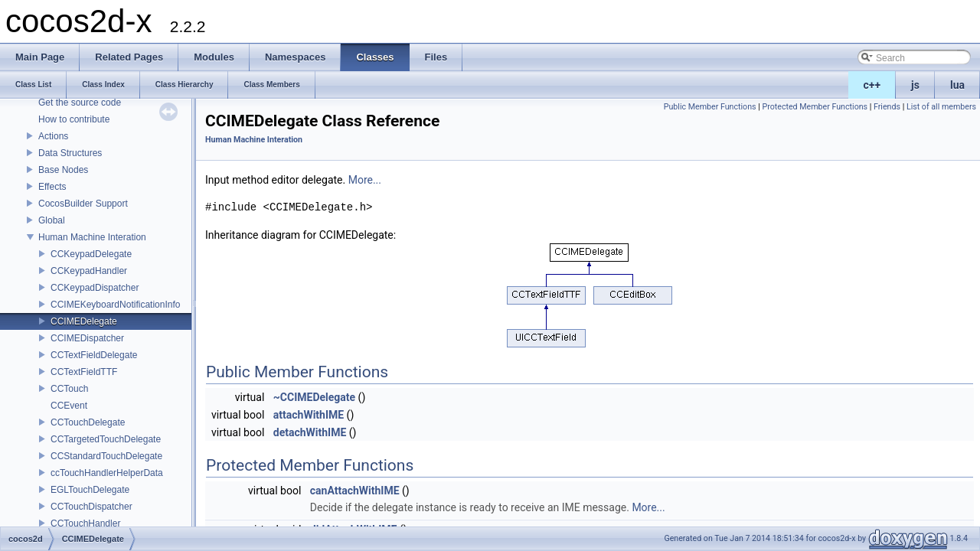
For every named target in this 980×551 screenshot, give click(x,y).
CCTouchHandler (85, 523)
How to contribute (74, 119)
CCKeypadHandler (89, 271)
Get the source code (80, 103)
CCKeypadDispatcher (95, 288)
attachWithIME (309, 415)
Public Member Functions (710, 107)
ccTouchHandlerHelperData (107, 473)
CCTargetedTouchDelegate (106, 439)
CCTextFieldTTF (84, 372)
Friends (887, 107)
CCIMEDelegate (84, 321)
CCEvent (69, 406)
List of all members (941, 107)
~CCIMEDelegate (314, 397)
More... (365, 180)
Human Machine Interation (92, 237)
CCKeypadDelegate (91, 254)
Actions (53, 136)
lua (957, 85)
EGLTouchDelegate (90, 490)
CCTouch (69, 389)
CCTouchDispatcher (91, 507)
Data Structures (70, 153)
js (915, 85)
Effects (52, 187)
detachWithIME (310, 432)
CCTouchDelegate (88, 422)
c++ (872, 85)
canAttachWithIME (355, 491)
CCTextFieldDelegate (94, 355)
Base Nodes (63, 170)
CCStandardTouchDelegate (106, 456)
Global (52, 220)
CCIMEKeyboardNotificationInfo (115, 305)
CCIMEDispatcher (87, 338)
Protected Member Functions (815, 107)
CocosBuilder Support (83, 204)
